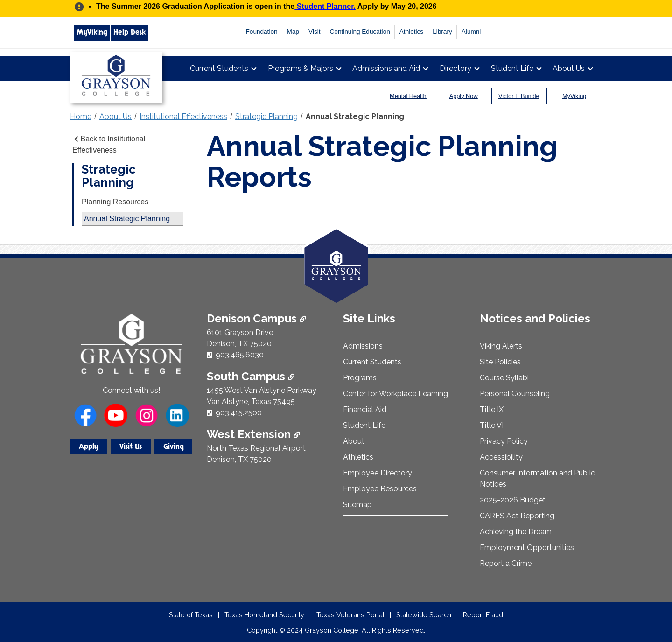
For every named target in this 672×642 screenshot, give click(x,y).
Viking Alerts (501, 346)
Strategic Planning (266, 116)
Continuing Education (360, 31)
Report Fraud (483, 615)
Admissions (363, 346)
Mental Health (408, 96)
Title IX (492, 409)
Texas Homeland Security (264, 615)
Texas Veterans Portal (350, 615)
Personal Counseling (515, 394)
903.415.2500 (239, 413)
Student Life (512, 68)
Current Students (219, 68)
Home (81, 116)
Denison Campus (256, 318)
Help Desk (129, 32)
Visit (314, 31)
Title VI (492, 425)
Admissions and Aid (386, 68)
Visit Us (131, 447)
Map (293, 31)
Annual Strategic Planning (355, 116)
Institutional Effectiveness (183, 116)
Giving (174, 447)
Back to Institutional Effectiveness (109, 144)
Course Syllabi (504, 378)
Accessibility (501, 457)
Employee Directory (378, 473)
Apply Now (464, 96)
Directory (455, 68)
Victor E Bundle (519, 96)
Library (442, 31)
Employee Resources (380, 489)
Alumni (471, 31)
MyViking (92, 32)
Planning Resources (115, 202)
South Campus (251, 376)
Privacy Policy (504, 441)
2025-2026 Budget (513, 500)
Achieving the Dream (516, 532)
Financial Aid (365, 409)
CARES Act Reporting (517, 516)
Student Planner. (325, 6)
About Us (569, 68)
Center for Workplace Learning (395, 394)
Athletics (411, 31)
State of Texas (191, 615)
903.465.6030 (240, 355)
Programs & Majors (301, 68)
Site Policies (500, 362)
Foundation (262, 31)
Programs (360, 378)
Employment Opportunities (527, 548)
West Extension (253, 434)
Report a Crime (506, 563)
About (354, 441)
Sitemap (357, 505)
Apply (88, 447)
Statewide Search (424, 615)
